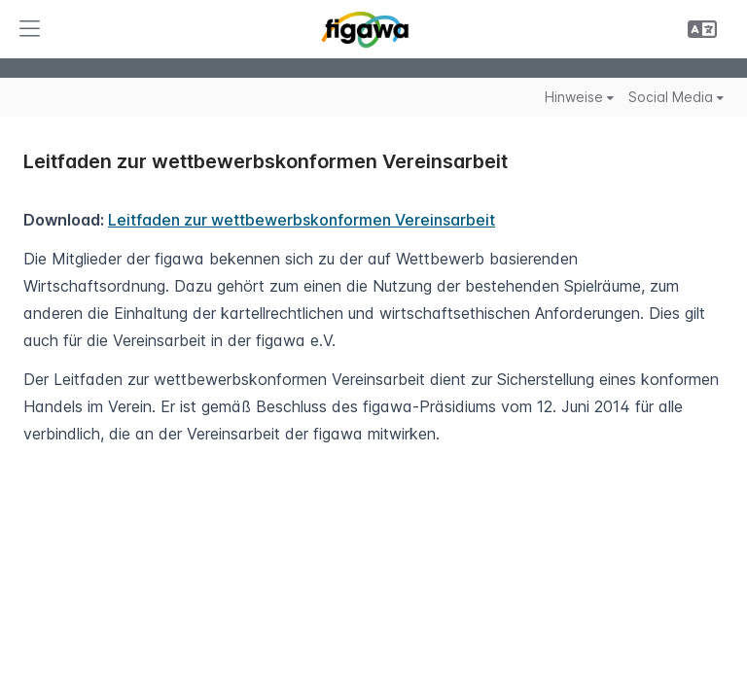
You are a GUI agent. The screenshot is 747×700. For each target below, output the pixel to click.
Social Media (676, 97)
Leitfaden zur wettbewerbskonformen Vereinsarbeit (302, 220)
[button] (29, 29)
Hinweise (579, 97)
